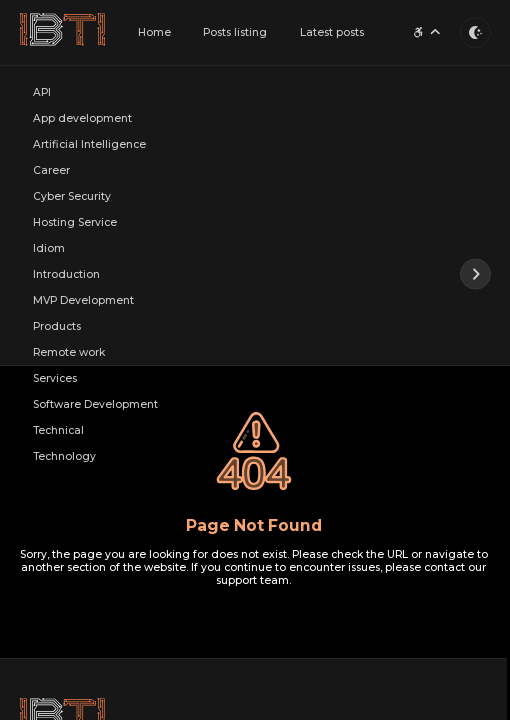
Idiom (49, 248)
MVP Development (83, 300)
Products (57, 326)
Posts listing (235, 32)
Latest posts (332, 32)
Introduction (66, 274)
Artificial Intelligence (89, 144)
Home (154, 32)
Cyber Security (72, 196)
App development (82, 118)
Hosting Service (75, 222)
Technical (58, 430)
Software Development (95, 404)
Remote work (69, 352)
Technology (64, 456)
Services (55, 378)
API (42, 92)
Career (51, 170)
